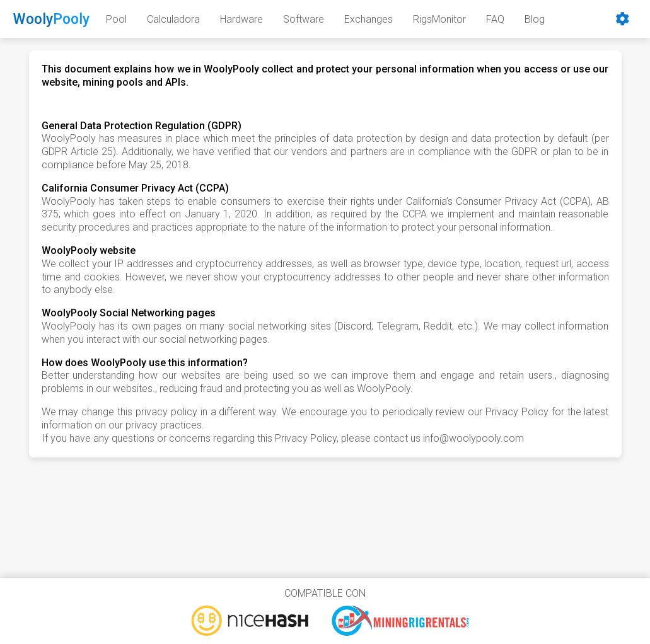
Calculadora (173, 19)
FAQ (495, 19)
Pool (116, 19)
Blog (535, 19)
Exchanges (369, 19)
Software (304, 19)
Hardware (241, 19)
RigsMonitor (439, 19)
